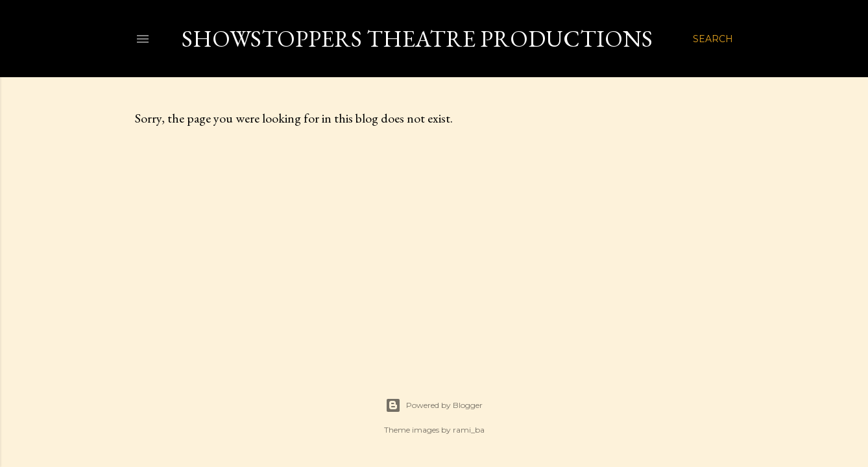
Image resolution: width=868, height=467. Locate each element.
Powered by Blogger (434, 405)
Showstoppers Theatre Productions (417, 39)
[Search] (713, 39)
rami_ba (469, 430)
